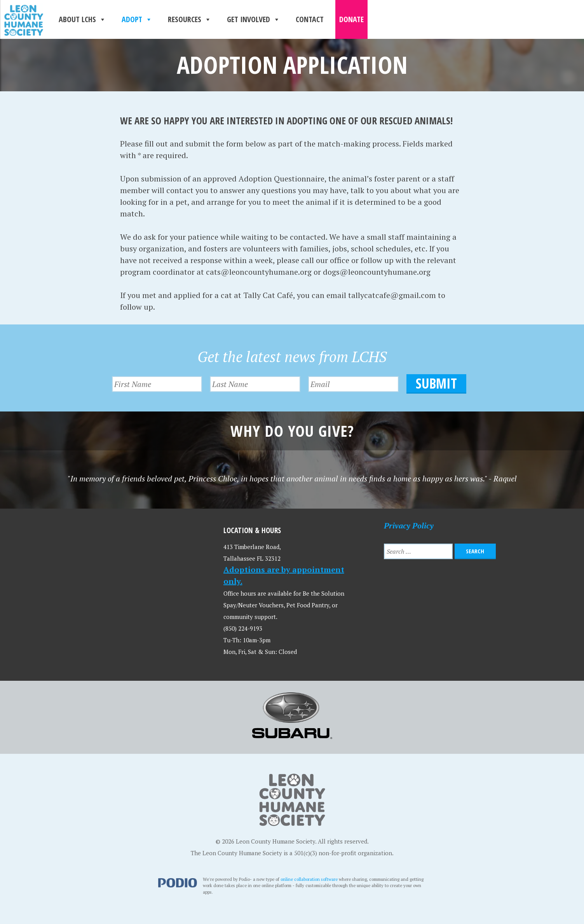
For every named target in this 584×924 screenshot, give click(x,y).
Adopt (137, 19)
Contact (310, 19)
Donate (351, 19)
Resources (190, 19)
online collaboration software (309, 879)
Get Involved (254, 19)
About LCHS (82, 19)
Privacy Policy (409, 526)
